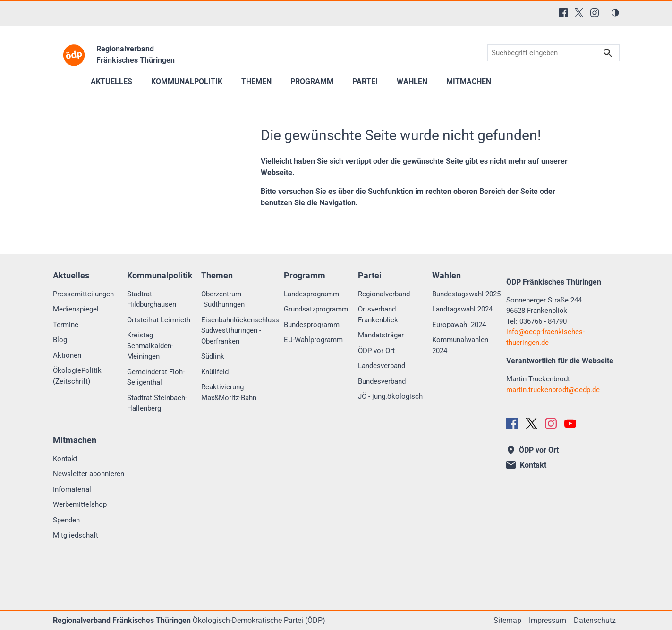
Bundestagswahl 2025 (466, 294)
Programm (312, 81)
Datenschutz (595, 620)
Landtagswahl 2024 (462, 309)
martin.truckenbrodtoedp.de (553, 390)
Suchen (608, 53)
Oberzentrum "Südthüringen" (224, 299)
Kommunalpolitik (187, 81)
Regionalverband (384, 294)
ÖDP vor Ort (376, 351)
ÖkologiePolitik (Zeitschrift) (77, 376)
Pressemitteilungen (83, 294)
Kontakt (65, 459)
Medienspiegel (76, 309)
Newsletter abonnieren (89, 474)
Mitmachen (469, 81)
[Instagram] (595, 13)
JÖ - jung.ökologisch (390, 396)
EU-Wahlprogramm (313, 340)
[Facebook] (563, 13)
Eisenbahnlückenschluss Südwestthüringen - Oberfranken (240, 331)
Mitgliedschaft (76, 535)
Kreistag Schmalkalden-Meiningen (150, 346)
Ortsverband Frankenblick (378, 315)
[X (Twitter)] (579, 13)
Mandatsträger (381, 335)
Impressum (548, 620)
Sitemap (507, 620)
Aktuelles (111, 81)
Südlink (213, 356)
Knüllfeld (215, 372)
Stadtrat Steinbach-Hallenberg (157, 403)
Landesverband (382, 366)
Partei (365, 81)
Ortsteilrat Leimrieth (159, 320)
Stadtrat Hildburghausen (152, 299)
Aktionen (67, 355)
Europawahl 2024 (459, 325)
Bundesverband (382, 381)
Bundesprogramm (312, 325)
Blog (60, 340)
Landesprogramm (311, 294)
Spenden (66, 520)
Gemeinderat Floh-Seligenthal (156, 377)
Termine (66, 325)
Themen (256, 81)
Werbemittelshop (80, 504)
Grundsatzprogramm (316, 309)
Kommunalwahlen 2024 (460, 345)
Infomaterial (72, 489)
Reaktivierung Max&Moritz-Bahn (229, 392)
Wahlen (412, 81)
